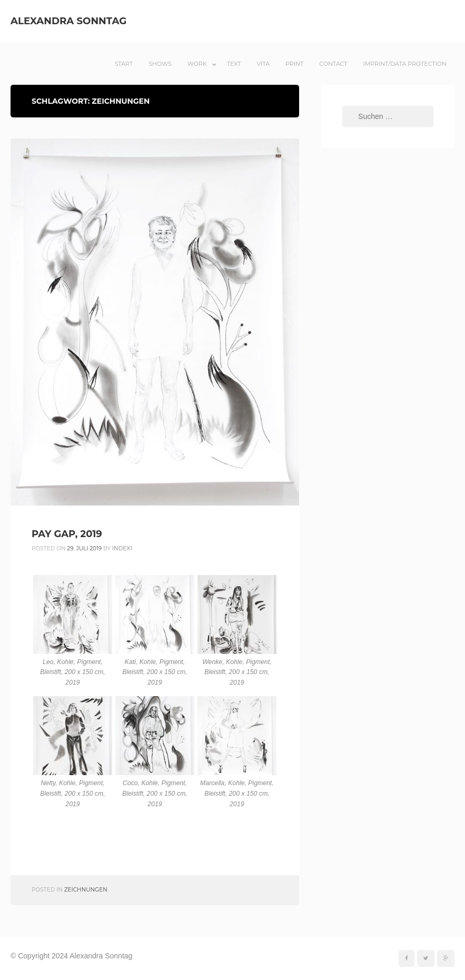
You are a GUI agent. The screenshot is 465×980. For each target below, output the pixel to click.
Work (197, 64)
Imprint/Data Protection (405, 64)
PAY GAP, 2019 (67, 534)
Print (294, 64)
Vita (263, 64)
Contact (333, 64)
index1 (122, 548)
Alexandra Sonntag (68, 21)
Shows (160, 64)
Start (124, 64)
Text (234, 64)
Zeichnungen (86, 890)
